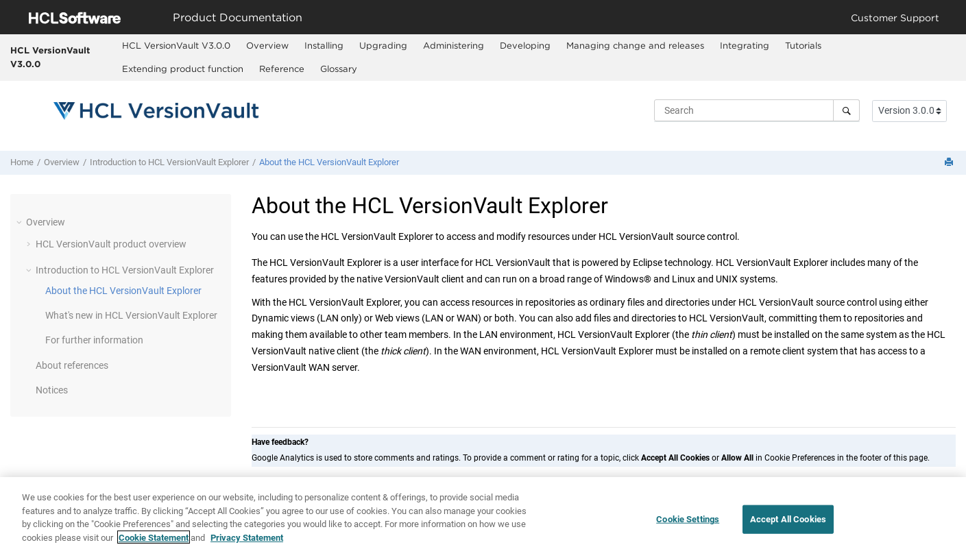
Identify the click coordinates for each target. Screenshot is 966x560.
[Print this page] (950, 163)
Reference (282, 69)
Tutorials (803, 45)
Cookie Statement (154, 540)
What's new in (131, 315)
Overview (267, 45)
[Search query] (757, 110)
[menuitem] (177, 46)
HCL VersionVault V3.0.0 (50, 57)
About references (72, 365)
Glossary (339, 69)
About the (329, 162)
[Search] (846, 110)
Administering (454, 45)
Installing (324, 45)
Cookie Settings (688, 523)
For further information (94, 340)
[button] (21, 222)
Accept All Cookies (788, 523)
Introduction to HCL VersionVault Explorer (169, 162)
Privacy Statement (247, 540)
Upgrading (383, 45)
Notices (52, 390)
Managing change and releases (635, 45)
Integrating (745, 45)
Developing (525, 45)
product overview (111, 244)
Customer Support (895, 17)
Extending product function (183, 69)
